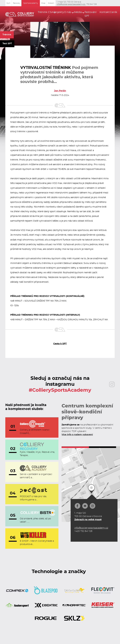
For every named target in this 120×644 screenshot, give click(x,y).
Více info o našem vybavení (77, 435)
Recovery (16, 3)
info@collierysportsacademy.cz (71, 4)
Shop (43, 3)
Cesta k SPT (60, 344)
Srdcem (51, 3)
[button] (44, 12)
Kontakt (103, 12)
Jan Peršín (60, 91)
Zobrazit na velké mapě (88, 520)
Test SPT (7, 44)
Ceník (112, 12)
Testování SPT (90, 14)
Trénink (7, 35)
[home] (20, 14)
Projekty (57, 12)
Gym (8, 3)
